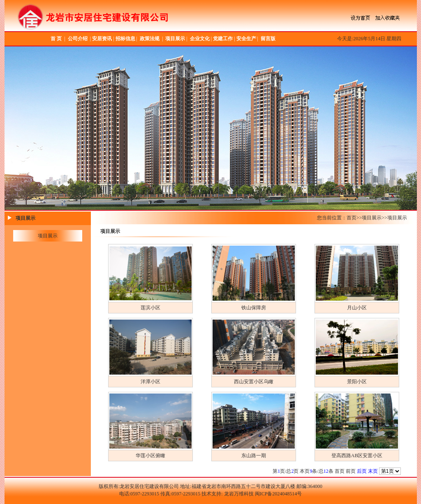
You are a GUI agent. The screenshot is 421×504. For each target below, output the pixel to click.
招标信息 (125, 39)
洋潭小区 (150, 382)
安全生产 (246, 39)
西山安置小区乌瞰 (254, 382)
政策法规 (150, 39)
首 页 (56, 39)
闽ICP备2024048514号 (279, 494)
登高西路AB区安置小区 (357, 456)
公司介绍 (78, 39)
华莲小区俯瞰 (150, 456)
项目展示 (175, 39)
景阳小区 (357, 382)
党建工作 (223, 39)
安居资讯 (102, 39)
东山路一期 (254, 456)
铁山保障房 (254, 308)
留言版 (268, 39)
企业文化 (200, 39)
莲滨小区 (150, 308)
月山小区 (357, 308)
